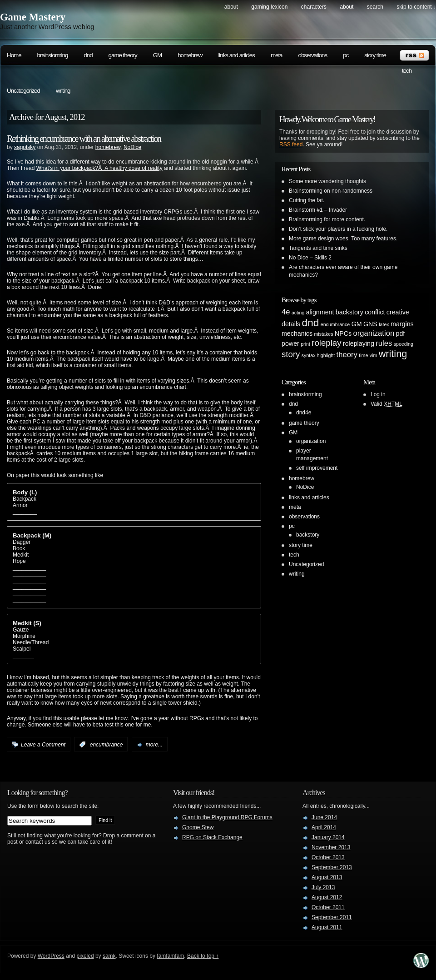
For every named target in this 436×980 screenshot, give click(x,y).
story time (375, 55)
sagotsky (25, 147)
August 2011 (327, 927)
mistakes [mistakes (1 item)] (323, 334)
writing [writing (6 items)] (393, 354)
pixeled (85, 956)
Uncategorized (23, 91)
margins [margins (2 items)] (402, 324)
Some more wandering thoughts (327, 181)
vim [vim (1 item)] (374, 355)
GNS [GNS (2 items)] (370, 324)
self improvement (317, 468)
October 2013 (328, 857)
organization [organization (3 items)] (374, 333)
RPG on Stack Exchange (212, 837)
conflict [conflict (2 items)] (375, 312)
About (231, 7)
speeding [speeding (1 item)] (404, 344)
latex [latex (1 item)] (384, 324)
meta (277, 55)
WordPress (51, 956)
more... (154, 745)
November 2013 (331, 847)
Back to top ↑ (203, 956)
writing (63, 91)
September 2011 (332, 917)
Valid (386, 404)
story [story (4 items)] (291, 354)
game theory (123, 55)
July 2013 (323, 887)
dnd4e (304, 413)
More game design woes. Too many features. (343, 239)
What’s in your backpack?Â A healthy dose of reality (99, 168)
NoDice (132, 147)
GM (157, 55)
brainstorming (53, 55)
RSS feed (291, 144)
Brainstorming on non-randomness (331, 191)
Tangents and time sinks (318, 248)
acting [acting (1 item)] (298, 313)
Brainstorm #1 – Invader (318, 210)
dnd (88, 55)
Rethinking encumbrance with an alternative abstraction (84, 139)
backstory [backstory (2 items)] (349, 312)
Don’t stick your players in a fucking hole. (338, 229)
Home (14, 55)
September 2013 (332, 867)
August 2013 (327, 877)
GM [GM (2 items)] (357, 324)
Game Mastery (33, 17)
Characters (314, 7)
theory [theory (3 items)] (347, 355)
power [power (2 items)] (290, 343)
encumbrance (107, 745)
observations (313, 55)
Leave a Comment (43, 745)
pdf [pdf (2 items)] (401, 333)
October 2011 (328, 907)
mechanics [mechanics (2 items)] (297, 333)
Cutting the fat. (307, 200)
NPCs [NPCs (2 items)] (343, 333)
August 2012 (327, 897)
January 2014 (328, 837)
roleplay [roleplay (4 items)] (326, 343)
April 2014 (324, 827)
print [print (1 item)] (305, 344)
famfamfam (170, 956)
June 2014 (324, 817)
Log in (378, 394)
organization (311, 441)
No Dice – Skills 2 (310, 258)
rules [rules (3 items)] (384, 343)
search (375, 7)
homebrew (190, 55)
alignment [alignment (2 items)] (320, 312)
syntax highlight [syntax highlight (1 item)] (318, 355)
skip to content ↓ (416, 7)
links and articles (236, 55)
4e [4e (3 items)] (286, 312)
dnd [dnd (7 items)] (311, 323)
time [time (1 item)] (363, 355)
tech (407, 71)
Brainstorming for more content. (327, 219)
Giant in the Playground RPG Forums (227, 817)
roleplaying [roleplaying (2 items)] (359, 343)
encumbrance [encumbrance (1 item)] (335, 324)
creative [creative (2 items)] (398, 312)
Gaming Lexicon (269, 7)
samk (109, 956)
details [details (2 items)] (291, 324)
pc (346, 55)
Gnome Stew (198, 827)
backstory (308, 535)
